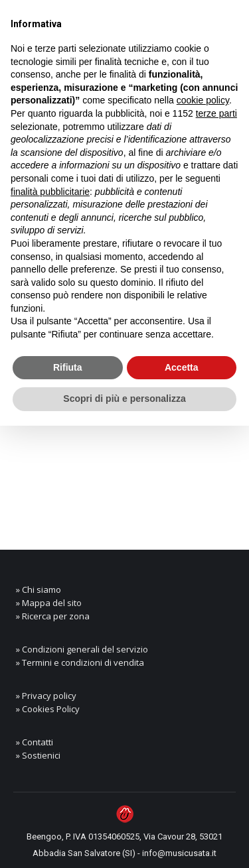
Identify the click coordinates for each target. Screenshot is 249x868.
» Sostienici (38, 755)
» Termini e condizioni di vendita (80, 662)
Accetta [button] (182, 367)
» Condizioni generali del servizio (82, 649)
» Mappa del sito (49, 603)
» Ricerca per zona (53, 616)
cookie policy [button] (203, 100)
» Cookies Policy (48, 709)
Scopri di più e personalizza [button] (124, 399)
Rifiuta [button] (68, 367)
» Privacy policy (46, 696)
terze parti (216, 113)
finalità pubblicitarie (50, 192)
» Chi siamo (39, 589)
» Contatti (35, 742)
